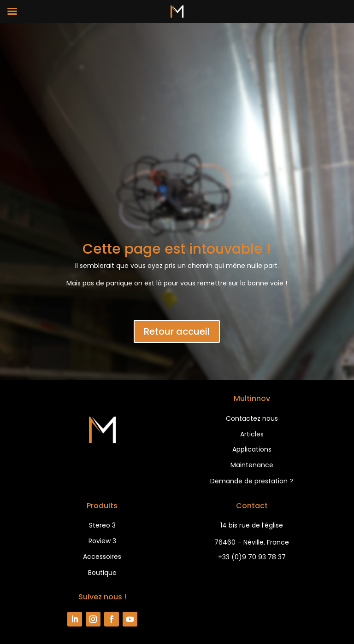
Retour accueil (177, 331)
